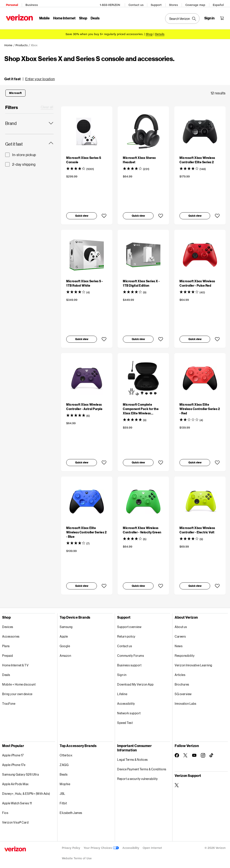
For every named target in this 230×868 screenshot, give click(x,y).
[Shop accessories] (149, 31)
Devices (8, 624)
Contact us (138, 3)
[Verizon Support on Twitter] (177, 782)
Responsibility (185, 653)
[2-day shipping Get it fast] (29, 161)
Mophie (65, 781)
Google (65, 643)
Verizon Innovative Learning (194, 662)
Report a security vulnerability (138, 776)
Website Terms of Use (77, 855)
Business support (129, 662)
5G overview (183, 691)
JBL (63, 791)
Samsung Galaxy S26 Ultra (20, 771)
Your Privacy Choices (101, 845)
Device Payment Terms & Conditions (142, 766)
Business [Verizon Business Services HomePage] (30, 3)
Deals (6, 672)
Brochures (182, 681)
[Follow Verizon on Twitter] (186, 752)
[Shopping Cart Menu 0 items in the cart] (223, 17)
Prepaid (8, 653)
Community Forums (131, 653)
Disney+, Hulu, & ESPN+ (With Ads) (26, 791)
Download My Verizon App (135, 681)
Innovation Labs (186, 700)
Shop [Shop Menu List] (82, 16)
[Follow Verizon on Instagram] (203, 752)
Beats (64, 771)
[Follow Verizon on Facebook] (177, 752)
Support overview (129, 624)
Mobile (43, 16)
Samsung (66, 624)
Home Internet (63, 16)
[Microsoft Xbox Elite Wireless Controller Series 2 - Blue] (86, 529)
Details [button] (160, 31)
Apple (64, 633)
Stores (175, 3)
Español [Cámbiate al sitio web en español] (220, 3)
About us (181, 624)
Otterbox (66, 752)
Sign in (122, 672)
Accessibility (126, 700)
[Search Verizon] (184, 17)
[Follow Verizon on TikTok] (212, 752)
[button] (30, 76)
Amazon (65, 653)
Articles (180, 672)
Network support (129, 710)
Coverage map (197, 3)
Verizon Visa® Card (15, 819)
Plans (6, 643)
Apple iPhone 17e (14, 762)
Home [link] (8, 42)
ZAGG (64, 762)
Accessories (11, 633)
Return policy (126, 633)
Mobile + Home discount (19, 681)
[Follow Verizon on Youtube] (194, 752)
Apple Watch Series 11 (17, 800)
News (179, 643)
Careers (180, 633)
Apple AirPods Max (15, 781)
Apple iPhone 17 (13, 752)
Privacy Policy (71, 845)
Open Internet (152, 845)
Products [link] (22, 42)
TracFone (9, 700)
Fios (5, 810)
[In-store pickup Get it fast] (29, 152)
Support (158, 3)
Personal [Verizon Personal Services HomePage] (10, 3)
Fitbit (63, 800)
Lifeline (122, 691)
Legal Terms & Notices (133, 757)
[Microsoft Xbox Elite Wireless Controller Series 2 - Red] (200, 406)
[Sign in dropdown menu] (211, 17)
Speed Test (125, 720)
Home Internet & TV (15, 662)
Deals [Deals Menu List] (94, 16)
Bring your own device (17, 691)
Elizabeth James (71, 810)
